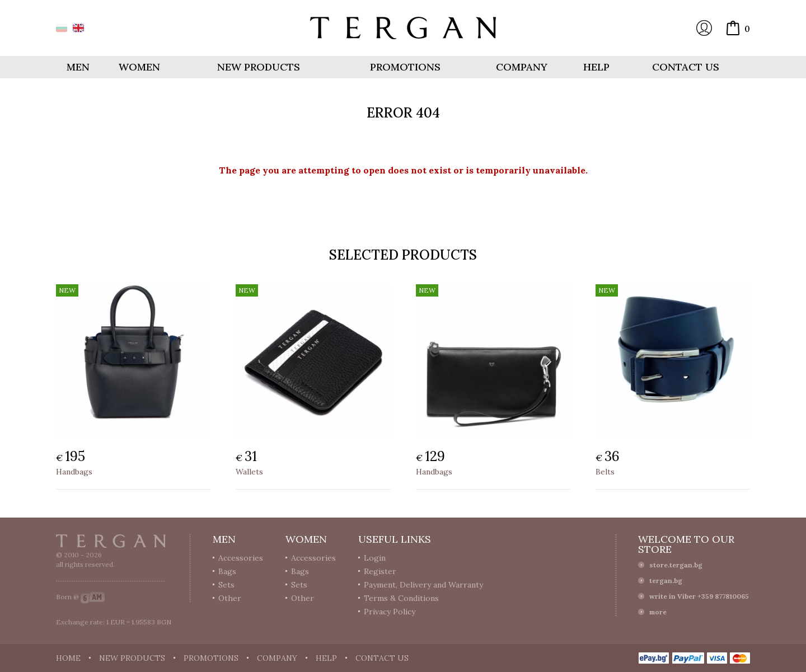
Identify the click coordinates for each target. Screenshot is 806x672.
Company (522, 67)
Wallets (249, 472)
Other (230, 598)
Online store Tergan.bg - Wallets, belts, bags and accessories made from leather (403, 28)
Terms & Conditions (401, 598)
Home (68, 658)
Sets (226, 585)
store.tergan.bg (676, 565)
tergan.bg (666, 581)
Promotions (405, 67)
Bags (227, 571)
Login (704, 28)
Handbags (74, 472)
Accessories (241, 558)
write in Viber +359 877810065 (699, 596)
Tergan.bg (111, 541)
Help (596, 67)
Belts (605, 472)
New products (259, 67)
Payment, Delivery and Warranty (423, 585)
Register (380, 571)
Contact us (686, 67)
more (658, 612)
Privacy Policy (390, 612)
